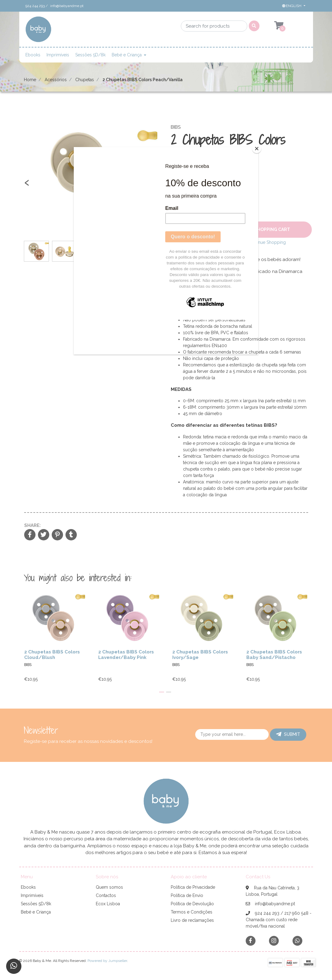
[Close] (257, 149)
